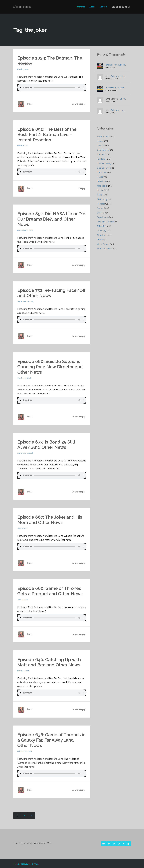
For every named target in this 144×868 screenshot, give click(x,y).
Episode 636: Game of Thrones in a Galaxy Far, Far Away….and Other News (52, 739)
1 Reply (82, 188)
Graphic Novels (104, 168)
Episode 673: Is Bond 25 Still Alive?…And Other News (47, 444)
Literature (101, 181)
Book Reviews (104, 137)
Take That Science (106, 222)
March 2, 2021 (23, 145)
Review (100, 208)
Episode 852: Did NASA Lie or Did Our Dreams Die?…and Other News (52, 219)
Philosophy (102, 199)
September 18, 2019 (25, 301)
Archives (81, 7)
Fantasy (101, 155)
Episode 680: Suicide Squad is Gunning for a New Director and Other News (50, 366)
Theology (102, 231)
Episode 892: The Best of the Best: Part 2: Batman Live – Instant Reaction (47, 134)
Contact (104, 7)
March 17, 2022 (23, 69)
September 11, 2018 (25, 452)
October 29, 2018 (24, 377)
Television (102, 226)
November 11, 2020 (25, 230)
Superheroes (103, 217)
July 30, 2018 (23, 527)
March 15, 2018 (23, 670)
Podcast (101, 204)
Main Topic (102, 186)
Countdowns (103, 150)
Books (100, 141)
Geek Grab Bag (104, 163)
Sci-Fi (100, 213)
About (92, 7)
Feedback (102, 159)
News (100, 195)
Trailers (100, 240)
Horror (100, 177)
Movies (100, 190)
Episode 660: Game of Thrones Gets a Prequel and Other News (50, 590)
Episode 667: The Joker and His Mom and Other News (50, 519)
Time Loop (102, 235)
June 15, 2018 (23, 598)
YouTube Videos (105, 249)
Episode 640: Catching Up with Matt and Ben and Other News (50, 661)
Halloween (102, 172)
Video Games (103, 244)
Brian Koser (111, 65)
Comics (101, 146)
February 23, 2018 (25, 750)
